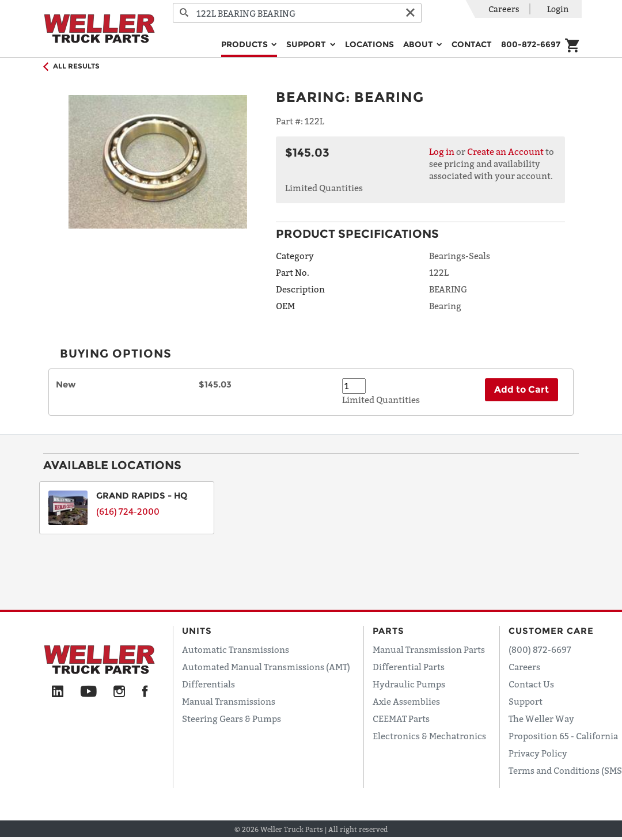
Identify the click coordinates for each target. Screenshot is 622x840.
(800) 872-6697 (540, 649)
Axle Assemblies (406, 701)
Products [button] (246, 44)
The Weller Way (541, 719)
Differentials (208, 684)
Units (197, 631)
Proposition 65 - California (563, 736)
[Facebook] (145, 692)
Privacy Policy (538, 753)
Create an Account (505, 151)
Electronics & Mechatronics (429, 736)
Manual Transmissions (229, 701)
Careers (504, 9)
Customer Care (551, 631)
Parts (388, 631)
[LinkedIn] (58, 692)
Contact (472, 44)
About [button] (419, 44)
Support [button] (307, 44)
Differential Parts (409, 667)
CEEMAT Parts (401, 719)
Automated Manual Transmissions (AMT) (266, 667)
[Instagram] (120, 692)
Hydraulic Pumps (409, 684)
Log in (442, 151)
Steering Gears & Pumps (232, 719)
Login (558, 9)
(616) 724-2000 (128, 511)
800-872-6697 (531, 44)
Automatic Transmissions (236, 649)
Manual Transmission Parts (429, 649)
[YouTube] (88, 692)
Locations (369, 44)
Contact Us (531, 684)
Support (526, 701)
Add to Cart (522, 389)
